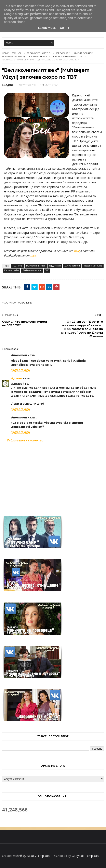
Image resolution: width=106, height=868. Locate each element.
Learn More (47, 28)
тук (77, 251)
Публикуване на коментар (25, 440)
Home (5, 53)
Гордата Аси (63, 53)
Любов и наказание (64, 56)
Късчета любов (38, 56)
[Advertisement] (53, 477)
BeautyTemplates (38, 856)
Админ (16, 378)
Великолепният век (39, 53)
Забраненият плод (13, 56)
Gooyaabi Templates (85, 856)
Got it (65, 28)
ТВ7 (82, 56)
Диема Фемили (84, 53)
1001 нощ (17, 53)
